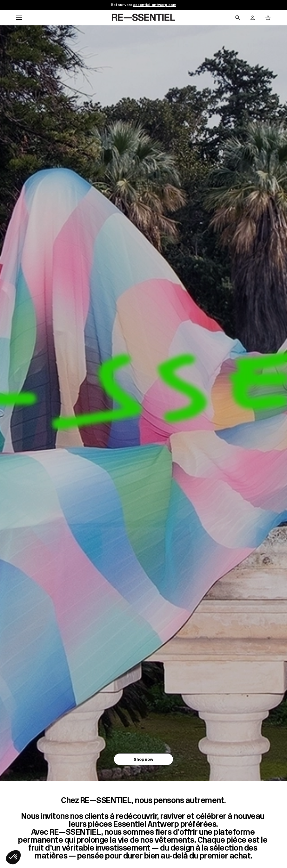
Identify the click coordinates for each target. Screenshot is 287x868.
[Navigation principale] (19, 18)
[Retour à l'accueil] (143, 18)
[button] (13, 857)
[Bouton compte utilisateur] (253, 18)
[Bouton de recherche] (237, 18)
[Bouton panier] (268, 18)
